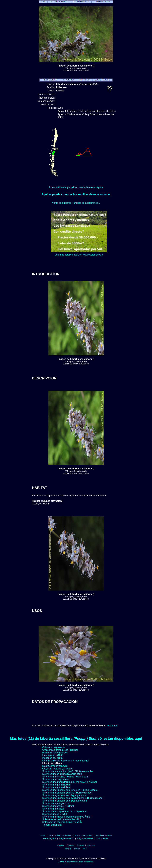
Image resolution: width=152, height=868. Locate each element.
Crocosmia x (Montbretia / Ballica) (60, 750)
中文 (85, 848)
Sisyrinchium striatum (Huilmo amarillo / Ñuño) (67, 817)
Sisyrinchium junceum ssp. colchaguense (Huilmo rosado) (73, 798)
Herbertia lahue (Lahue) (55, 753)
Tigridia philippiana (52, 825)
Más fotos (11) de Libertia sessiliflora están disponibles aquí (76, 738)
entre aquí (113, 726)
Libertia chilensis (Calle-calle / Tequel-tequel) (66, 761)
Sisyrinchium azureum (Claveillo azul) (62, 774)
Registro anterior (66, 838)
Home (43, 835)
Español (70, 845)
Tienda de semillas (104, 835)
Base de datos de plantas (60, 835)
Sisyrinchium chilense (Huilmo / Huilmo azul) (66, 777)
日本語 (77, 848)
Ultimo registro (103, 838)
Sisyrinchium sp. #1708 (55, 814)
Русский (91, 845)
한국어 (68, 848)
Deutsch (81, 845)
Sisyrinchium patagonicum (56, 803)
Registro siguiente (85, 838)
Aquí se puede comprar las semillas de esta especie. (76, 194)
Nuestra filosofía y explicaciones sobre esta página (76, 187)
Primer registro (49, 838)
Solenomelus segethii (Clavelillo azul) (62, 822)
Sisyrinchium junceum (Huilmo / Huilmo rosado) (67, 793)
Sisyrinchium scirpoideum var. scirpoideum (65, 811)
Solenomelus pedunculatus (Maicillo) (62, 819)
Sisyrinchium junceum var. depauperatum (64, 795)
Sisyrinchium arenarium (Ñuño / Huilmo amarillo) (68, 771)
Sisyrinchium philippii (53, 809)
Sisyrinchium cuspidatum (55, 779)
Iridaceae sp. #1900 (53, 758)
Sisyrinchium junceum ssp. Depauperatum (65, 801)
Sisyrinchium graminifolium (56, 785)
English (61, 845)
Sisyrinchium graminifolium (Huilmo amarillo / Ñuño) (70, 782)
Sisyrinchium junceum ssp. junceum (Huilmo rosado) (70, 790)
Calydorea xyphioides (54, 747)
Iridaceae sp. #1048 (53, 755)
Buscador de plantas (83, 835)
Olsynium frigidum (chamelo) (57, 769)
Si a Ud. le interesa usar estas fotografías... (76, 862)
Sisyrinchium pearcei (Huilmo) (58, 806)
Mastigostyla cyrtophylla (55, 766)
